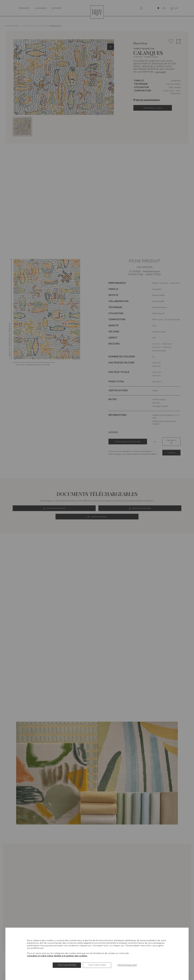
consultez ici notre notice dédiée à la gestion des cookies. (57, 956)
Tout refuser (97, 965)
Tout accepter (67, 965)
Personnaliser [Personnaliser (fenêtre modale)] (127, 965)
